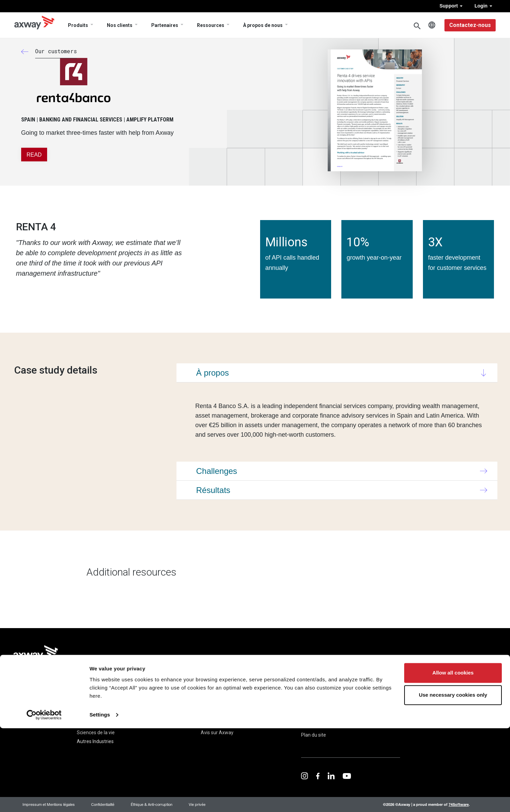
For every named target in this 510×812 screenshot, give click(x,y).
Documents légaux (321, 722)
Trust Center (360, 684)
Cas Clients (164, 697)
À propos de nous (263, 25)
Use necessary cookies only (453, 779)
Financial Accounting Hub (41, 715)
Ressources (211, 25)
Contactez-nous (470, 25)
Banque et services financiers (108, 706)
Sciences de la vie (96, 733)
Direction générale (220, 715)
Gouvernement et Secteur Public (112, 715)
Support (451, 6)
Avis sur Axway (217, 733)
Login (483, 6)
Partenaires (165, 25)
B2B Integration (31, 706)
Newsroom (213, 706)
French (432, 25)
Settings (100, 799)
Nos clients (120, 25)
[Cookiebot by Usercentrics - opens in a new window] (44, 799)
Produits (78, 25)
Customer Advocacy (174, 706)
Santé (83, 724)
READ (34, 155)
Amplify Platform (33, 697)
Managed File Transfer (39, 724)
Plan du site (314, 735)
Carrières (211, 724)
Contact (310, 710)
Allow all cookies (453, 757)
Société (211, 686)
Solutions (87, 686)
